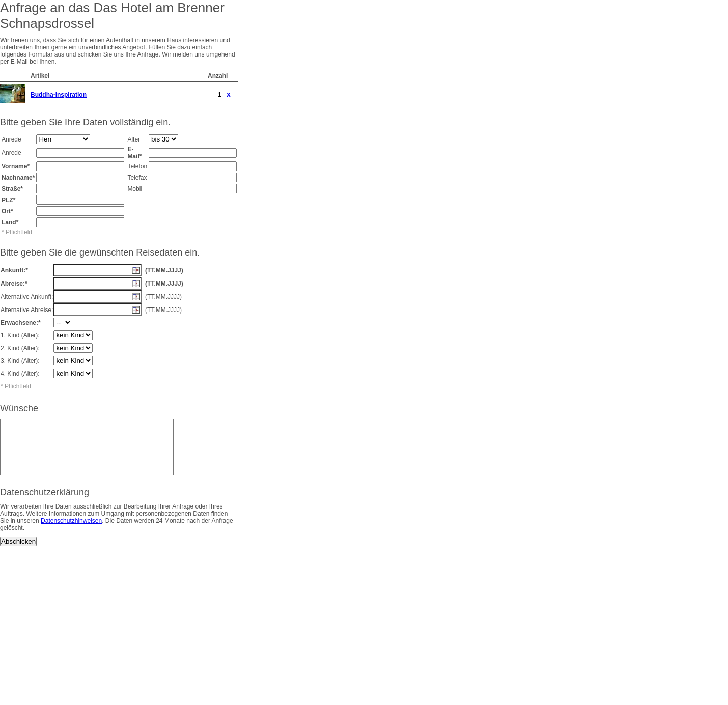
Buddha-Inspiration (59, 95)
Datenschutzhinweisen (71, 531)
